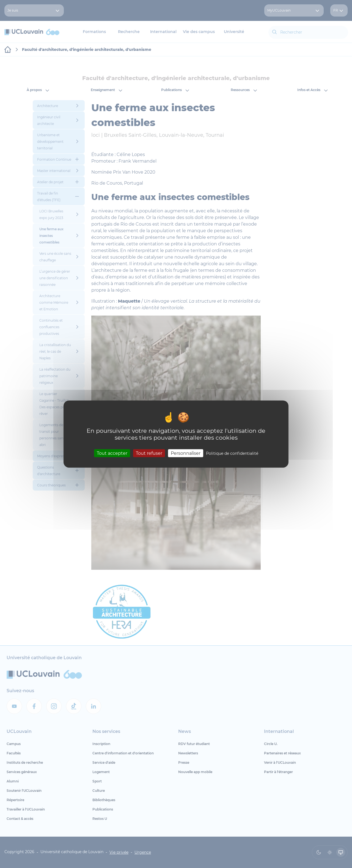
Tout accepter (112, 453)
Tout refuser (149, 453)
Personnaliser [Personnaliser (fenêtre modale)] (186, 453)
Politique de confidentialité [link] (232, 453)
